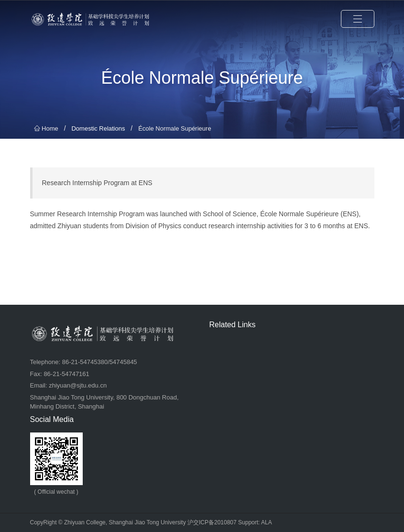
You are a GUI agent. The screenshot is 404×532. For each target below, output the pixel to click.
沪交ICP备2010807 (212, 522)
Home (46, 128)
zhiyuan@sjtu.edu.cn (78, 385)
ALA (267, 522)
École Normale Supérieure (175, 128)
